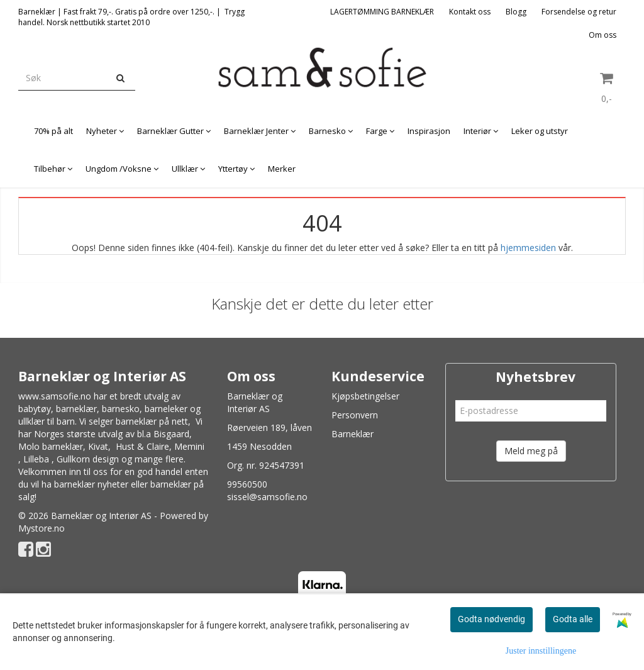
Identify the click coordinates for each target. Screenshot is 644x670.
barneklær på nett (152, 421)
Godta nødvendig (491, 619)
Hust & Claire (142, 446)
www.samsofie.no (55, 396)
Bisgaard (171, 434)
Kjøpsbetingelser (365, 396)
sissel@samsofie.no (267, 497)
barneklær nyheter (91, 484)
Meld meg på (531, 451)
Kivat (98, 446)
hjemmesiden (528, 248)
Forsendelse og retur (579, 12)
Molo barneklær (51, 446)
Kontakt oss (470, 12)
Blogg (516, 12)
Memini (189, 446)
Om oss (602, 35)
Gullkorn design (88, 459)
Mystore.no (42, 528)
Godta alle (573, 619)
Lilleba (36, 459)
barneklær (76, 409)
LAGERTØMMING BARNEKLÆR (382, 12)
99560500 (247, 484)
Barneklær (353, 434)
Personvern (355, 415)
